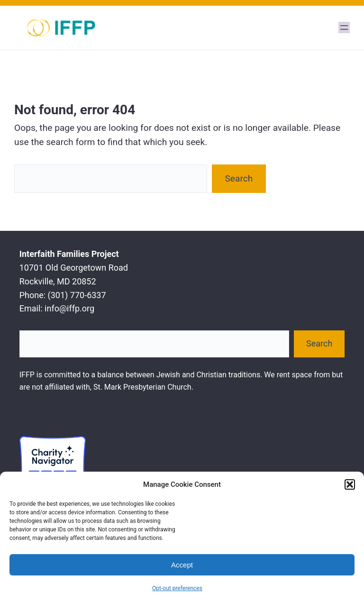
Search (239, 178)
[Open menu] (344, 27)
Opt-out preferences (177, 588)
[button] (350, 484)
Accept (182, 565)
